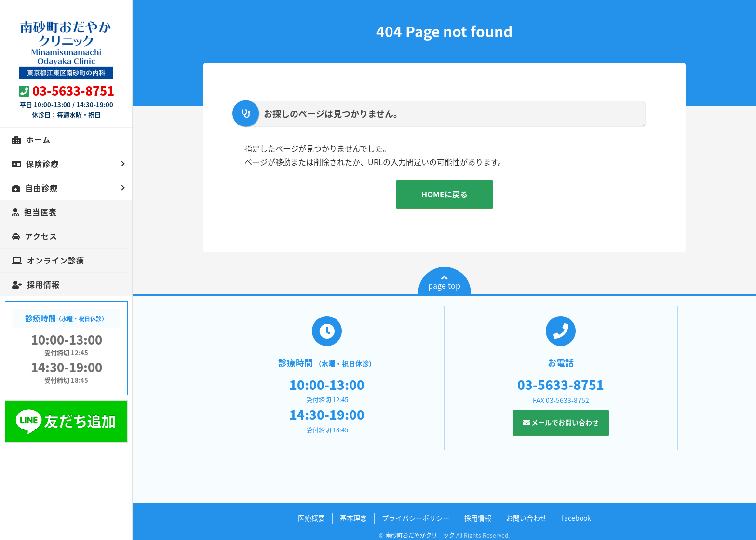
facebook (576, 518)
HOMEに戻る (445, 194)
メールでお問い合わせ (561, 422)
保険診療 (42, 164)
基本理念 (353, 518)
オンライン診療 (56, 260)
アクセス (41, 236)
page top (444, 282)
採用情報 (43, 284)
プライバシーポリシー (416, 518)
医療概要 (311, 518)
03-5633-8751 (73, 90)
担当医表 (40, 212)
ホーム (38, 139)
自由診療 (41, 188)
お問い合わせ (526, 518)
